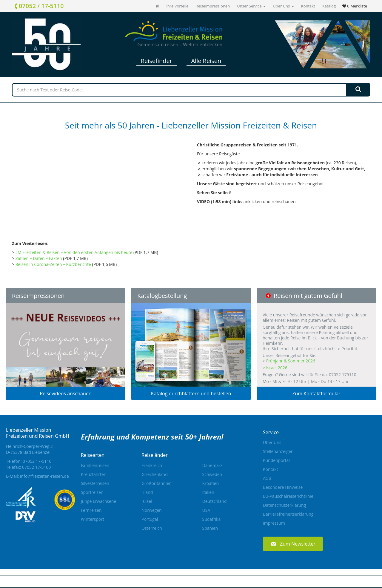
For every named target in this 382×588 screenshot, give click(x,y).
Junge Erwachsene (98, 501)
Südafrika (212, 519)
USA (206, 510)
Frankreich (152, 465)
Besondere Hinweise (283, 487)
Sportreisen (92, 492)
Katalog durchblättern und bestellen (191, 393)
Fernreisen (91, 510)
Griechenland (155, 474)
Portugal (150, 519)
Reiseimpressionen (213, 6)
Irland (147, 492)
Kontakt (308, 6)
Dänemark (212, 465)
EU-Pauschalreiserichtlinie (288, 496)
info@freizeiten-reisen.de (44, 476)
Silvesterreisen (95, 483)
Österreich (152, 528)
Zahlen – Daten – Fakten (39, 258)
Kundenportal (276, 460)
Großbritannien (157, 483)
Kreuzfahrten (94, 474)
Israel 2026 (277, 368)
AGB (267, 478)
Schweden (212, 474)
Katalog (329, 6)
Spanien (210, 528)
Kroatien (211, 483)
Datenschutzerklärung (284, 505)
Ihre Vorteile (177, 6)
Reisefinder (157, 61)
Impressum (274, 523)
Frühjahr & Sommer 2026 (291, 361)
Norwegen (151, 510)
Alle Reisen (206, 61)
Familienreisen (95, 465)
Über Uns (283, 6)
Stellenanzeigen (278, 451)
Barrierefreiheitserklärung (288, 514)
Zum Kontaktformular (316, 393)
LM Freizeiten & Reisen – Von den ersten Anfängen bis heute (74, 252)
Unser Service (251, 6)
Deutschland (215, 501)
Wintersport (93, 519)
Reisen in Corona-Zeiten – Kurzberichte (53, 264)
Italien (208, 492)
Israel (147, 501)
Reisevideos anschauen (66, 393)
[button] (293, 544)
